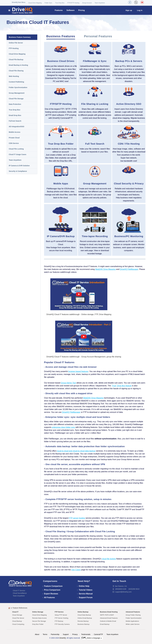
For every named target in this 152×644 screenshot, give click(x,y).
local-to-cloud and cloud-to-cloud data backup (76, 451)
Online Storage (38, 612)
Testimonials (86, 634)
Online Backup (83, 612)
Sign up (129, 10)
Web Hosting (14, 76)
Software (71, 10)
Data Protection (15, 104)
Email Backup (105, 624)
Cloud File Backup (16, 60)
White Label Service (133, 624)
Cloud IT (15, 612)
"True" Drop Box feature (121, 386)
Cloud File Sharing (16, 71)
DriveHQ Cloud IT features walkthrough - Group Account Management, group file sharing (84, 357)
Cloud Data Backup (84, 615)
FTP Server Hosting (62, 618)
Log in (140, 10)
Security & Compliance (18, 171)
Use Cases (76, 570)
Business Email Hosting (109, 612)
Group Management (17, 93)
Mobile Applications (132, 621)
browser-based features (78, 371)
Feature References (20, 608)
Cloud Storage (17, 615)
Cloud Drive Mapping (35, 3)
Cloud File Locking (16, 149)
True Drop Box (60, 3)
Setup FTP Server (61, 615)
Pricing (81, 10)
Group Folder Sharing (133, 615)
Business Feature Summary (20, 37)
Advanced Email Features (109, 618)
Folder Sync (48, 3)
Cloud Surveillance (20, 593)
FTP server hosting (77, 518)
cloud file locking (109, 559)
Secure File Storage (39, 621)
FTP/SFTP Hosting (73, 3)
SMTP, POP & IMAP (107, 615)
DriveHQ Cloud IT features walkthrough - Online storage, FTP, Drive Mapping (79, 314)
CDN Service (14, 143)
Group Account (87, 3)
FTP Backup (59, 621)
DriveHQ (63, 638)
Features (59, 10)
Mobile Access (15, 132)
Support (66, 634)
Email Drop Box (15, 115)
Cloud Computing (18, 624)
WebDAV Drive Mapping (105, 269)
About (37, 634)
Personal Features (98, 36)
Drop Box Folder (38, 624)
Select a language (92, 638)
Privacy (75, 634)
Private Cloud (14, 138)
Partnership (55, 634)
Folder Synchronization (18, 87)
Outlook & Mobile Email (108, 621)
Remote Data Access (39, 618)
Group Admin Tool (68, 383)
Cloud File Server (18, 618)
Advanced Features (133, 612)
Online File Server (16, 43)
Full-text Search (15, 121)
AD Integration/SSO (17, 127)
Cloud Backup (17, 621)
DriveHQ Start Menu (19, 2)
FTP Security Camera (62, 624)
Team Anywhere (100, 3)
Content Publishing (16, 82)
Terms (45, 634)
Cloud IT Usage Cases (18, 154)
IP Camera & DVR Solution (19, 166)
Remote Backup (83, 621)
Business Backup (83, 624)
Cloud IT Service (19, 591)
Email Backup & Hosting (18, 65)
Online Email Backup (85, 618)
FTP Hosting (14, 48)
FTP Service (59, 612)
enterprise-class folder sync (63, 427)
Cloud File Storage (16, 99)
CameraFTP (98, 634)
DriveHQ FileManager (129, 269)
